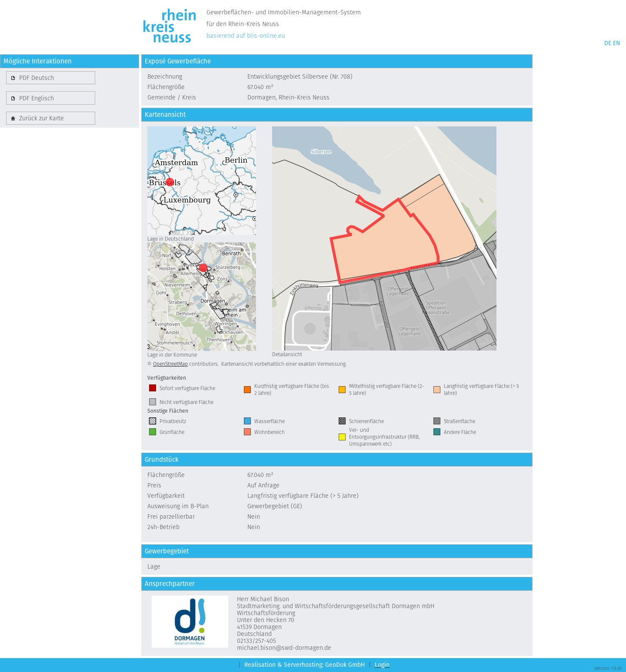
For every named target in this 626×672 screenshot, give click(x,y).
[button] (51, 78)
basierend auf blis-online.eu (246, 36)
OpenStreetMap (170, 364)
